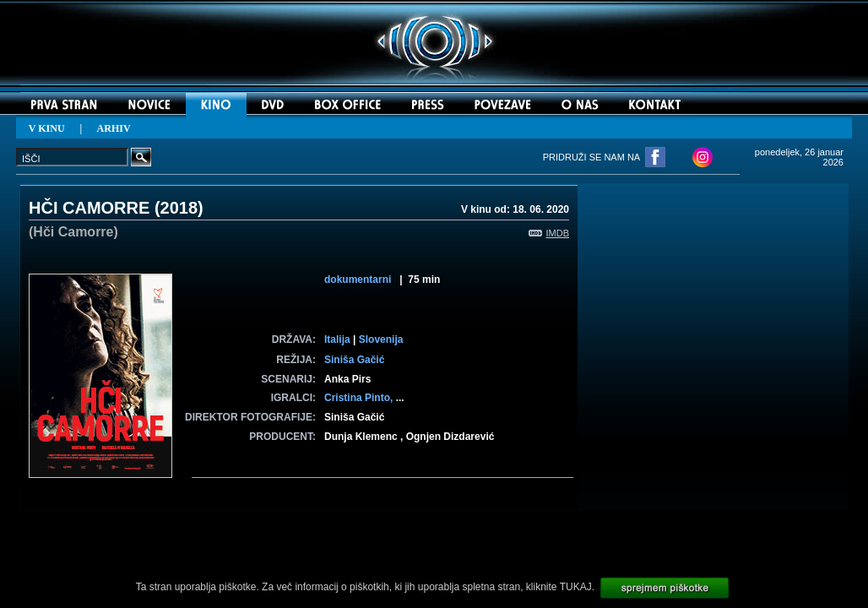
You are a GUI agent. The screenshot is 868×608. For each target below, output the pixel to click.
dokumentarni (358, 280)
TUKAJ (576, 587)
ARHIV (114, 128)
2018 (179, 208)
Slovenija (381, 339)
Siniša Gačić (354, 360)
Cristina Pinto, (360, 398)
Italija (337, 339)
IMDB (549, 233)
